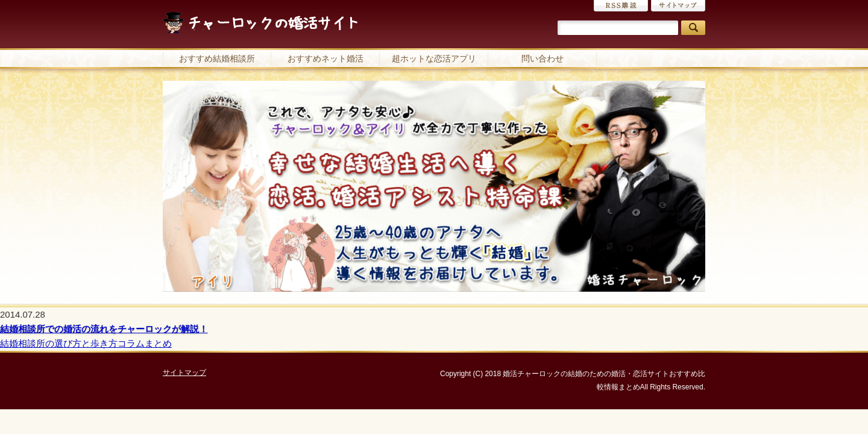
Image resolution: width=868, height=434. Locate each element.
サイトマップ (678, 6)
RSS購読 (621, 6)
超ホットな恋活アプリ (434, 58)
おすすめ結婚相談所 (217, 58)
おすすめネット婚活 (325, 58)
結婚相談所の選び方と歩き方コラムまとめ (86, 343)
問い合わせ (542, 58)
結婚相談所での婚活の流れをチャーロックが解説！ (104, 329)
